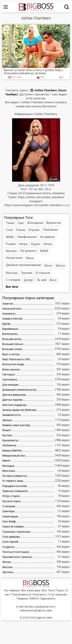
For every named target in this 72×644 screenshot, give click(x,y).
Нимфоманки (27, 237)
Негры (48, 244)
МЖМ (44, 251)
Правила (22, 599)
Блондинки (35, 223)
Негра (23, 244)
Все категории (31, 591)
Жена (30, 258)
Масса (60, 266)
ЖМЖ (10, 237)
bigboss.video (44, 618)
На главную (12, 591)
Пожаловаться (21, 595)
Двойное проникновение (23, 265)
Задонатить (48, 599)
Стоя (9, 230)
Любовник (50, 230)
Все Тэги (48, 591)
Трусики (26, 273)
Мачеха (11, 251)
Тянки (10, 223)
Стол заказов (57, 595)
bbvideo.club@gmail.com (39, 607)
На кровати (28, 251)
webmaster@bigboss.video (36, 610)
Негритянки (14, 258)
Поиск (60, 591)
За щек (42, 280)
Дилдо (29, 280)
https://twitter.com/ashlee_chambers (41, 197)
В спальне (43, 273)
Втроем (34, 230)
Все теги (12, 287)
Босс (53, 280)
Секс (21, 223)
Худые (35, 244)
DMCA (34, 599)
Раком (21, 230)
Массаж (12, 273)
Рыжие (11, 244)
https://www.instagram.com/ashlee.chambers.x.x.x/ (37, 205)
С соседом (13, 280)
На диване (47, 237)
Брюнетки (54, 223)
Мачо (48, 266)
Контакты (40, 595)
